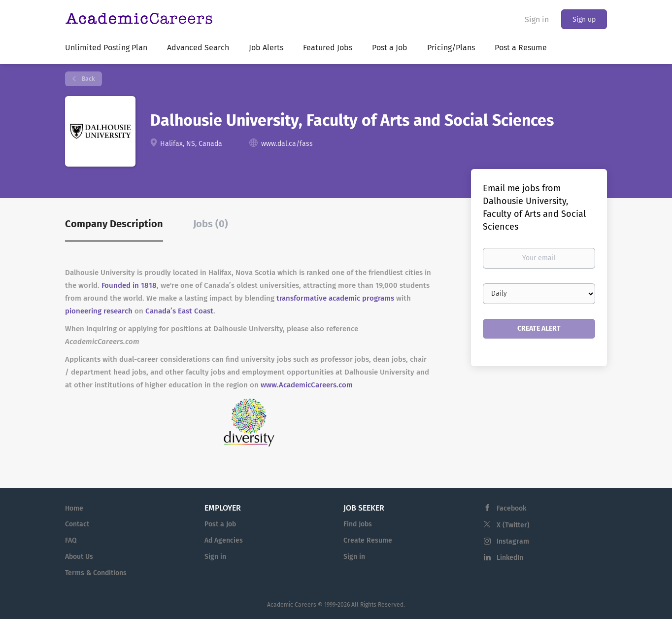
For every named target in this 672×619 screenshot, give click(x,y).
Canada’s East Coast (179, 311)
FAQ (71, 540)
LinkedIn (510, 558)
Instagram (513, 541)
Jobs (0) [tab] (211, 224)
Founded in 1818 (129, 285)
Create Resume (368, 540)
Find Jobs (358, 524)
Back (87, 79)
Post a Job (220, 524)
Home (74, 508)
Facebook (511, 508)
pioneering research (99, 311)
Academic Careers (292, 605)
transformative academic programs (335, 298)
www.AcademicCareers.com (307, 385)
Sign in (537, 19)
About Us (79, 557)
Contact (77, 524)
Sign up (584, 19)
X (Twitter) (513, 525)
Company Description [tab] (114, 224)
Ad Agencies (224, 540)
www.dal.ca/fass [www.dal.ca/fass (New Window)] (287, 144)
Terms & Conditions (96, 573)
